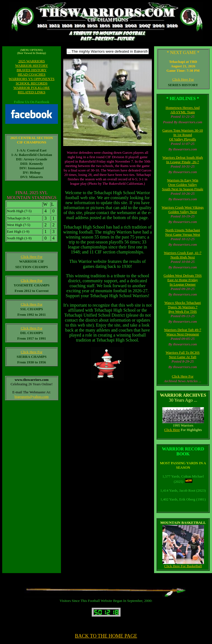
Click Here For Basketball (183, 566)
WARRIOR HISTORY (32, 66)
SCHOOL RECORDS (32, 83)
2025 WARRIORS (32, 61)
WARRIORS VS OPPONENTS (31, 79)
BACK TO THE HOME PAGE (106, 636)
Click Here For (183, 79)
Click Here (172, 430)
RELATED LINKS (31, 92)
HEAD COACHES (32, 74)
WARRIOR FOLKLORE (31, 88)
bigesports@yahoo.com (32, 397)
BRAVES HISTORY (32, 70)
